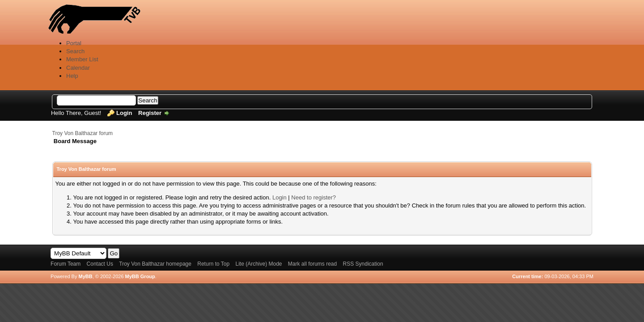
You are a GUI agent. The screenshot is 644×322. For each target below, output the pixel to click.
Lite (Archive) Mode (258, 264)
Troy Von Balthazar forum (83, 133)
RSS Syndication (363, 264)
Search (75, 51)
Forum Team (66, 264)
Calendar (78, 68)
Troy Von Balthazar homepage (155, 264)
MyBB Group (140, 276)
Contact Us (100, 264)
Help (72, 76)
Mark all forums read (312, 264)
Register (150, 113)
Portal (74, 43)
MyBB (85, 276)
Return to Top (213, 264)
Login (124, 113)
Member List (82, 59)
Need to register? (314, 197)
